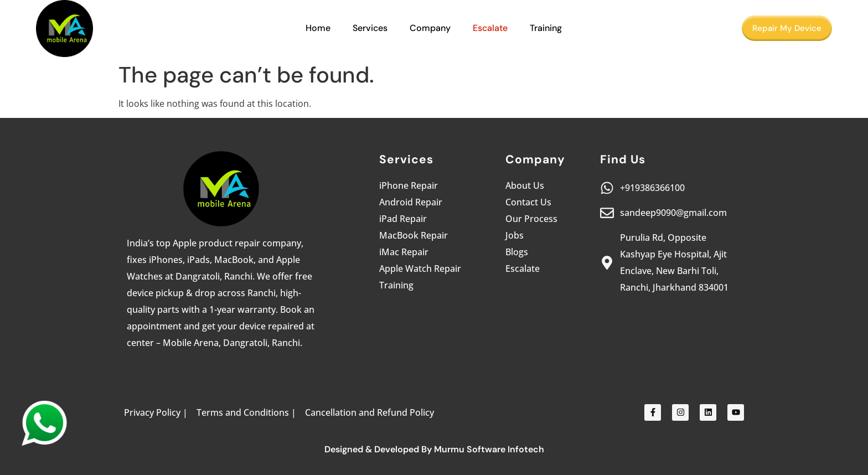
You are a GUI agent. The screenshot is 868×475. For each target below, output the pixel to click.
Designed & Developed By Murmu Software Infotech (434, 449)
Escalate (490, 28)
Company (430, 28)
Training (546, 28)
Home (318, 28)
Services (370, 28)
